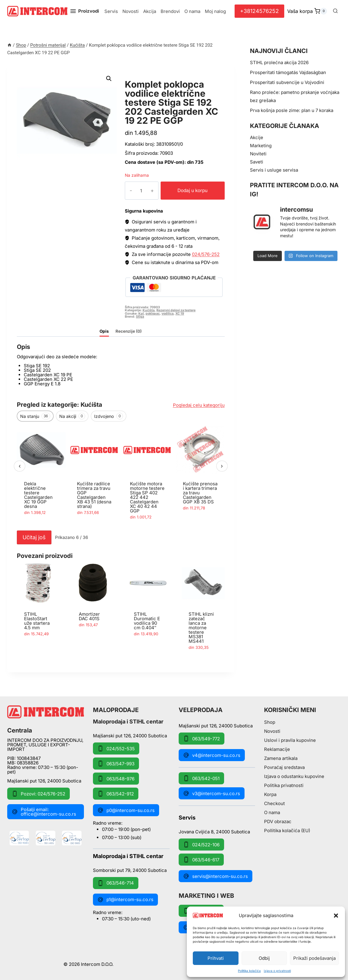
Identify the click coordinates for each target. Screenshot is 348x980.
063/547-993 (116, 764)
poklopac (153, 314)
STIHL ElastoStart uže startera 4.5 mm (37, 621)
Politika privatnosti (284, 785)
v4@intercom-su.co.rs (212, 755)
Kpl (141, 314)
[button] (336, 916)
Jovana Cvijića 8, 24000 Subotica (214, 831)
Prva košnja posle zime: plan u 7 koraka (292, 110)
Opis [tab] (104, 331)
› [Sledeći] (222, 466)
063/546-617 (201, 860)
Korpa (270, 794)
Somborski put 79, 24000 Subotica (130, 870)
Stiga (140, 317)
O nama (192, 11)
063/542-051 (201, 778)
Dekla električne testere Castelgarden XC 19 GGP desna (38, 495)
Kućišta (137, 78)
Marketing (261, 146)
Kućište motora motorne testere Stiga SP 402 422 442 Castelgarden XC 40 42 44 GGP (147, 497)
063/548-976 (116, 779)
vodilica (168, 314)
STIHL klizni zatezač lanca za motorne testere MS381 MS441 (201, 628)
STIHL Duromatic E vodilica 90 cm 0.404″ (147, 621)
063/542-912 (116, 794)
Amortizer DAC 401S (89, 616)
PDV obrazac (278, 821)
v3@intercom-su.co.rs (212, 793)
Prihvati (216, 958)
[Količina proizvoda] (137, 191)
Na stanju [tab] (35, 416)
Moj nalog (215, 11)
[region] (121, 476)
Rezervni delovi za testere (176, 310)
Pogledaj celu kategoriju (199, 405)
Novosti (131, 11)
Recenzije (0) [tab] (129, 331)
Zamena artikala (281, 758)
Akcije (257, 137)
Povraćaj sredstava (284, 767)
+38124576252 (259, 11)
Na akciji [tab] (72, 416)
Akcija (150, 11)
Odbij (264, 958)
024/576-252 (206, 254)
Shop (270, 722)
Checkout (274, 803)
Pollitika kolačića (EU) (287, 831)
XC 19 (180, 314)
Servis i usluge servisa (274, 170)
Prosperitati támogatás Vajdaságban (288, 72)
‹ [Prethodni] (20, 466)
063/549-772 (202, 739)
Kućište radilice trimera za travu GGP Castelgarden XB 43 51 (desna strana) (94, 495)
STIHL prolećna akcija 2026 (279, 62)
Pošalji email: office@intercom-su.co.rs (44, 812)
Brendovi (170, 11)
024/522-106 (201, 845)
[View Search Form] (335, 11)
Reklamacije (277, 749)
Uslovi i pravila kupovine (290, 740)
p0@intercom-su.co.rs (126, 810)
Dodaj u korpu (188, 190)
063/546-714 (116, 883)
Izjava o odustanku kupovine (294, 776)
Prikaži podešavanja (314, 958)
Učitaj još (34, 537)
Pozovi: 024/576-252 (38, 794)
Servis (111, 11)
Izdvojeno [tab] (109, 416)
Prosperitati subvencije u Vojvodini (287, 82)
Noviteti (258, 154)
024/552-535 (116, 748)
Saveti (257, 162)
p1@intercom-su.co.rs (125, 900)
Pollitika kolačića (249, 971)
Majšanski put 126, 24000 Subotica (44, 781)
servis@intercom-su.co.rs (216, 876)
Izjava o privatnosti (277, 971)
